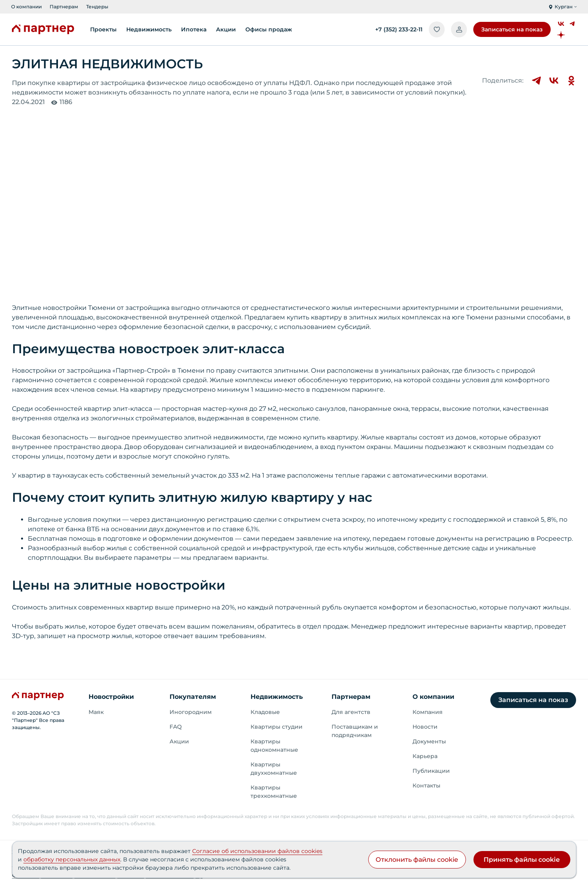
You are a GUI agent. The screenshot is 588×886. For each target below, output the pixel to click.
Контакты (426, 785)
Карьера (425, 756)
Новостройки (111, 697)
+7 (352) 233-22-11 (399, 29)
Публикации (431, 771)
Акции (179, 741)
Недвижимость (277, 697)
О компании (26, 7)
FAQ (176, 727)
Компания (428, 712)
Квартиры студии (277, 727)
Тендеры (97, 7)
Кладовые (265, 712)
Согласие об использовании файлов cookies (257, 851)
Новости (425, 727)
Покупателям (193, 697)
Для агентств (351, 712)
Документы (429, 741)
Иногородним (191, 712)
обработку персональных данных (72, 859)
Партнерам (64, 7)
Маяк (96, 712)
